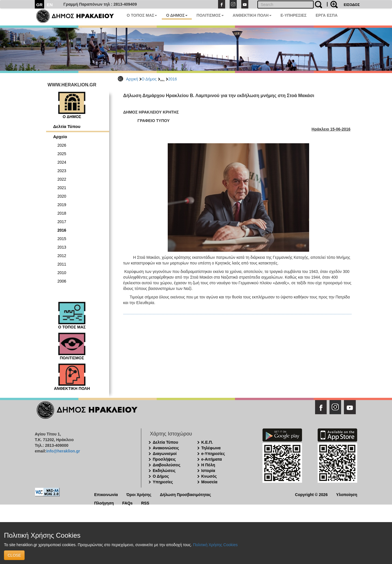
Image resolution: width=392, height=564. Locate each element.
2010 (62, 273)
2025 (62, 154)
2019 (62, 205)
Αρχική (132, 79)
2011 (62, 264)
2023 (62, 171)
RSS (145, 503)
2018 (62, 213)
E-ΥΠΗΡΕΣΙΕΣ (294, 15)
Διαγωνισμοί (165, 454)
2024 (62, 162)
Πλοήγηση (104, 503)
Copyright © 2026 (311, 494)
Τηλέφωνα (211, 448)
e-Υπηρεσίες (213, 454)
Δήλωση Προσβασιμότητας (185, 494)
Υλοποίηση (347, 494)
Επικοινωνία (106, 494)
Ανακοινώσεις (166, 448)
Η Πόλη (208, 465)
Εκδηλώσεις (164, 471)
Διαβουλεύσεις (167, 465)
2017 (62, 222)
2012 (62, 256)
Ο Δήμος (149, 79)
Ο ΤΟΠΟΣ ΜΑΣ (142, 15)
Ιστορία (208, 471)
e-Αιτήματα (212, 459)
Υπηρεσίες (163, 482)
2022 (62, 179)
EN (50, 5)
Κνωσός (209, 476)
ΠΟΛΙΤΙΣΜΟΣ (210, 15)
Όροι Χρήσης (139, 494)
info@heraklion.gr (63, 451)
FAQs (127, 503)
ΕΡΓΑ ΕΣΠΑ (327, 15)
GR (39, 5)
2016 (172, 79)
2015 (62, 239)
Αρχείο (60, 137)
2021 (62, 188)
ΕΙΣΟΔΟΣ (352, 5)
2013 (62, 247)
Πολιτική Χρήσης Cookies (215, 545)
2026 (62, 145)
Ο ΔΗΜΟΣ (177, 15)
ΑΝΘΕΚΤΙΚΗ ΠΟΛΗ (252, 15)
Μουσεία (209, 482)
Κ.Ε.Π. (207, 442)
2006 (62, 281)
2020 (62, 196)
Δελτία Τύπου (67, 126)
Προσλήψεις (164, 459)
